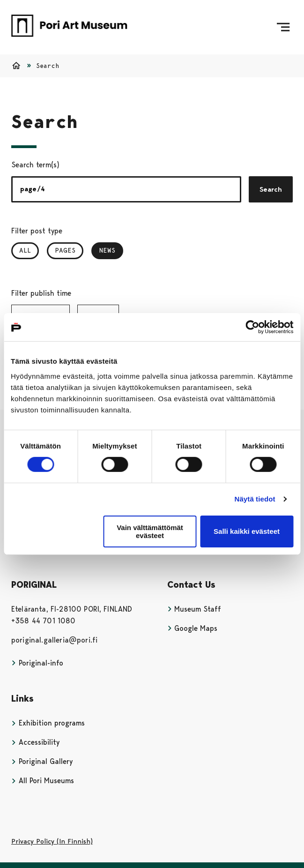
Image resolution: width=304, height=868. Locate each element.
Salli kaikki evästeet (247, 531)
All (25, 250)
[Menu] (283, 27)
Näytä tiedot (255, 499)
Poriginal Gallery (42, 761)
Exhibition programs (48, 723)
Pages (65, 250)
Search (271, 189)
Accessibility (35, 742)
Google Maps (193, 628)
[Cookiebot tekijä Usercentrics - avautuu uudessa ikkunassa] (252, 327)
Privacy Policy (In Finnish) (52, 841)
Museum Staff (194, 609)
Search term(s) (35, 165)
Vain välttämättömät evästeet (150, 531)
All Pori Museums (43, 781)
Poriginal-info (37, 663)
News (111, 250)
